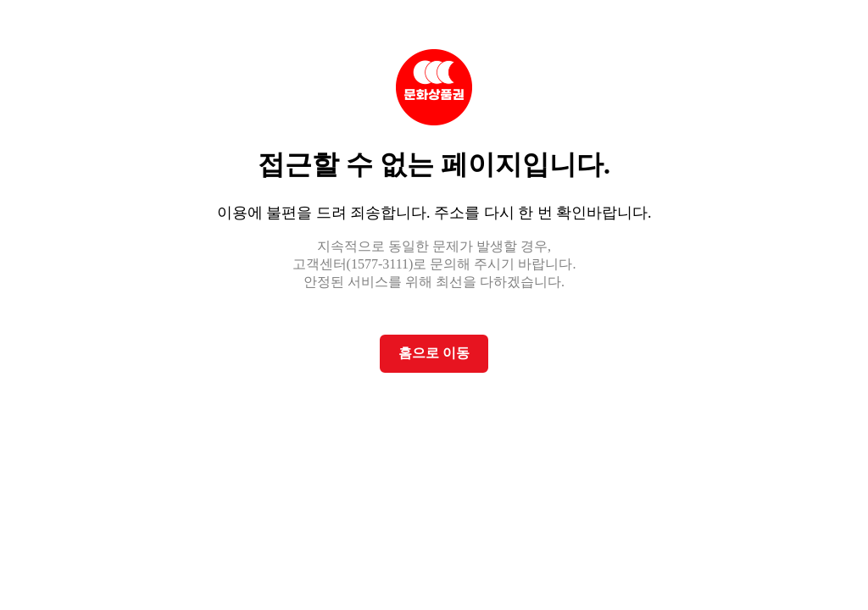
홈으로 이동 (434, 353)
